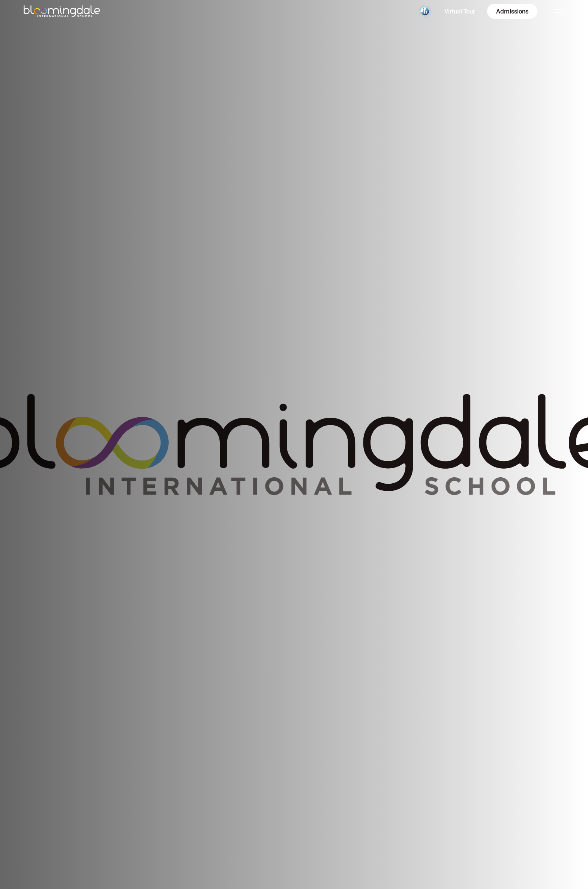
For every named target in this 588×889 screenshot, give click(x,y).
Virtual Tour (460, 11)
